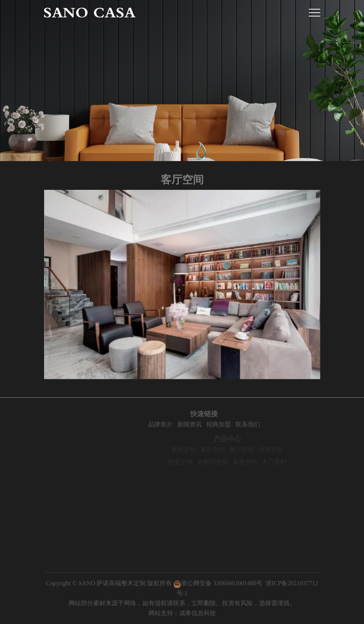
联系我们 (254, 424)
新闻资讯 (196, 424)
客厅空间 (219, 450)
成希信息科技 (198, 613)
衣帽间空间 (219, 462)
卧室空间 (186, 462)
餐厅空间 (248, 450)
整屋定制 (189, 450)
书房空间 (277, 450)
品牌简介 (167, 424)
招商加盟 (225, 424)
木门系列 (280, 462)
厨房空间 (251, 462)
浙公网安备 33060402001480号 (218, 583)
